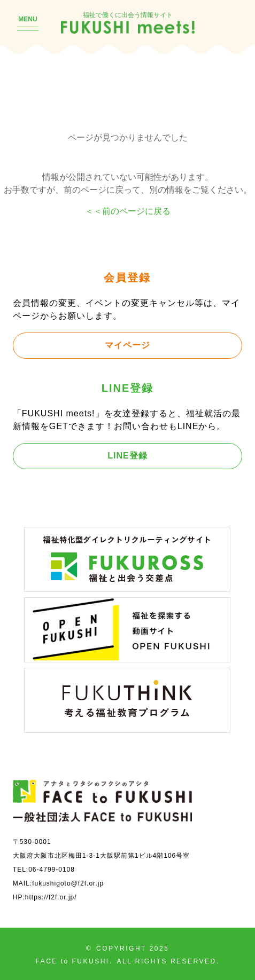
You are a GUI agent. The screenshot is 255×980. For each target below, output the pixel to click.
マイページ (127, 345)
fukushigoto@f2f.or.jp (68, 883)
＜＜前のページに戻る (128, 211)
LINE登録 (127, 455)
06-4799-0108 (52, 869)
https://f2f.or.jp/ (51, 897)
